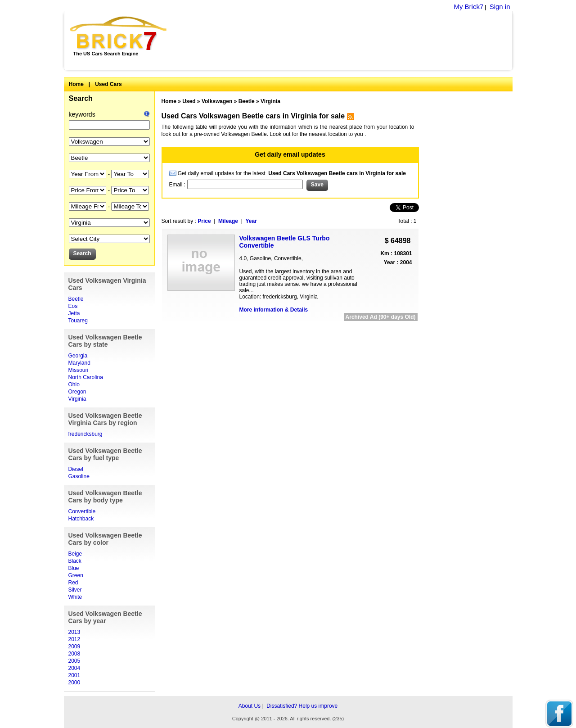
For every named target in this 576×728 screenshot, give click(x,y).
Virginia (77, 399)
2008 (74, 654)
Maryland (79, 363)
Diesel (76, 469)
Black (75, 561)
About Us (250, 706)
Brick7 (119, 33)
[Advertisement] (344, 41)
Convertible (82, 511)
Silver (75, 590)
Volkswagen (217, 101)
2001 (74, 675)
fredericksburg (85, 434)
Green (76, 575)
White (75, 597)
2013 (74, 632)
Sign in (500, 7)
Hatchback (81, 519)
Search (81, 98)
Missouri (79, 370)
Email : (178, 185)
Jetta (74, 313)
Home (76, 84)
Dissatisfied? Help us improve (302, 706)
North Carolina (86, 377)
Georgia (78, 356)
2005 (74, 661)
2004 (74, 668)
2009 (74, 647)
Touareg (78, 321)
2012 (74, 639)
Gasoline (79, 476)
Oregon (77, 392)
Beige (75, 554)
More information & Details (274, 310)
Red (73, 583)
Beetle (76, 299)
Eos (73, 306)
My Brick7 (468, 7)
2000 (74, 683)
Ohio (74, 384)
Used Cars (108, 84)
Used (189, 101)
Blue (74, 568)
